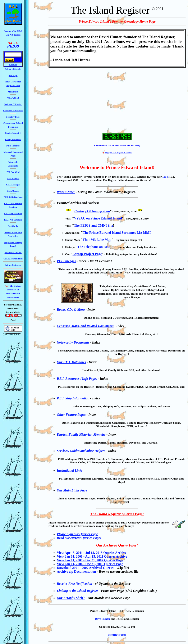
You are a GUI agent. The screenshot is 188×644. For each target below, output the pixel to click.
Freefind (13, 65)
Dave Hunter (103, 619)
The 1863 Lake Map (97, 240)
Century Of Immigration (92, 211)
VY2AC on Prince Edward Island (98, 218)
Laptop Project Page (87, 254)
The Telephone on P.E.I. (94, 247)
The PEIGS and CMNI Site (94, 225)
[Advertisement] (117, 101)
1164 (165, 177)
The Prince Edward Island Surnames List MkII (117, 233)
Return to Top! (117, 635)
